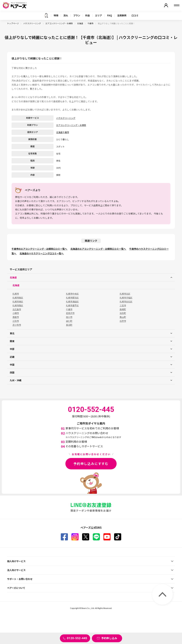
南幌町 (123, 309)
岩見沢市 (70, 313)
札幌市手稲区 (126, 298)
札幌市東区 (18, 302)
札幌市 (16, 294)
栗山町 (123, 317)
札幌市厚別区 (72, 298)
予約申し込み (109, 638)
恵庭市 (16, 317)
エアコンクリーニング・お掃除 (59, 23)
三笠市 (123, 305)
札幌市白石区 (126, 302)
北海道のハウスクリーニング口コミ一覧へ (42, 253)
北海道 (80, 23)
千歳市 (91, 23)
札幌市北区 (125, 294)
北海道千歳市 (63, 132)
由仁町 (69, 321)
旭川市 (69, 317)
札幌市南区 (18, 298)
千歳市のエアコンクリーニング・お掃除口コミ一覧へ (40, 249)
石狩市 (123, 321)
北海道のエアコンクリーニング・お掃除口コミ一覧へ (98, 249)
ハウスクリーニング (32, 23)
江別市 (16, 321)
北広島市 (17, 309)
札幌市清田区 (72, 302)
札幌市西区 (18, 305)
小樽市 (16, 313)
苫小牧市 (17, 325)
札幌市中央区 (72, 294)
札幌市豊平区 (72, 305)
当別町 (123, 313)
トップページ (13, 23)
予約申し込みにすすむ (91, 464)
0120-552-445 (77, 638)
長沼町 (69, 325)
